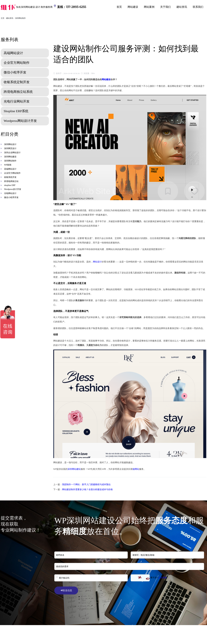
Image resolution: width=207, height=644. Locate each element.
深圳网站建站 (74, 469)
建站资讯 (182, 7)
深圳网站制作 (20, 18)
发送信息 (66, 590)
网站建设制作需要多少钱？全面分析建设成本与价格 (87, 489)
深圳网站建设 (10, 157)
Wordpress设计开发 (13, 189)
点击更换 (163, 578)
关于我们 (165, 7)
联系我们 (198, 7)
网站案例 (149, 7)
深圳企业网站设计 (12, 153)
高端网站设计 (10, 169)
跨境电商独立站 (11, 181)
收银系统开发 (10, 177)
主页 (2, 18)
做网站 (136, 469)
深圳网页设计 (10, 148)
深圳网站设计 (10, 144)
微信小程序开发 (11, 197)
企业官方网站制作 (12, 173)
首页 (119, 7)
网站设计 (97, 262)
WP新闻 (8, 165)
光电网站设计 (10, 193)
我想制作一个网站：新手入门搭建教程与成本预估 (86, 484)
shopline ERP (10, 185)
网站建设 (133, 7)
